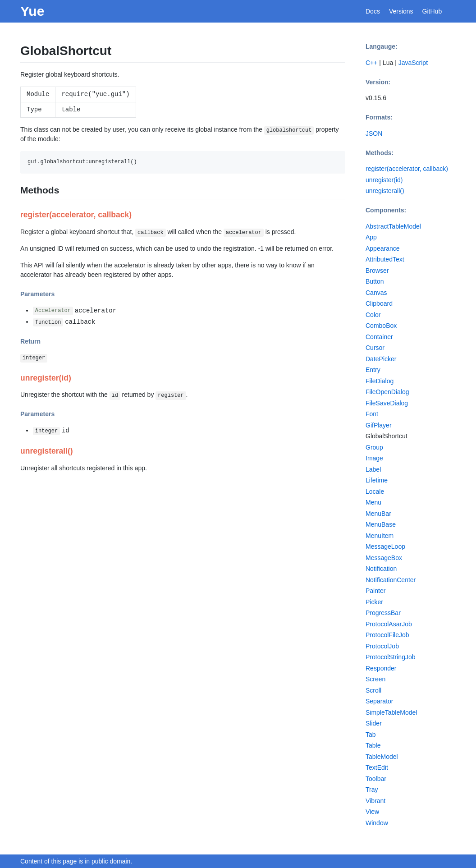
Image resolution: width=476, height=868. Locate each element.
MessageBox (384, 558)
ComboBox (381, 326)
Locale (375, 491)
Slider (374, 723)
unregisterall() (385, 191)
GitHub (432, 11)
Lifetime (377, 480)
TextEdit (377, 767)
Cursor (375, 348)
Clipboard (379, 303)
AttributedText (385, 259)
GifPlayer (379, 425)
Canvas (376, 293)
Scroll (373, 690)
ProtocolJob (382, 646)
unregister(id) (384, 180)
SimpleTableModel (391, 712)
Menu (373, 502)
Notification (381, 569)
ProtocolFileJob (387, 635)
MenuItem (380, 536)
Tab (371, 735)
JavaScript (413, 63)
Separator (379, 701)
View (372, 812)
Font (372, 414)
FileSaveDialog (387, 403)
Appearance (383, 248)
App (371, 237)
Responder (381, 668)
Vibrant (375, 801)
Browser (377, 271)
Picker (374, 602)
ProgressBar (383, 613)
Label (373, 469)
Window (377, 823)
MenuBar (378, 514)
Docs (373, 11)
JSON (374, 133)
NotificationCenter (391, 580)
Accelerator (53, 311)
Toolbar (376, 779)
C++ (371, 63)
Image (374, 458)
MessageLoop (385, 547)
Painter (375, 591)
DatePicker (381, 359)
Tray (372, 790)
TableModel (382, 757)
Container (379, 337)
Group (374, 447)
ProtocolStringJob (391, 657)
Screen (375, 679)
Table (373, 745)
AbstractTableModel (393, 226)
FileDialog (380, 381)
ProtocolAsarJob (389, 624)
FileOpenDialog (387, 392)
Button (375, 281)
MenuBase (381, 524)
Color (373, 315)
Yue (32, 11)
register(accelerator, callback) (407, 169)
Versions (401, 11)
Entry (373, 370)
